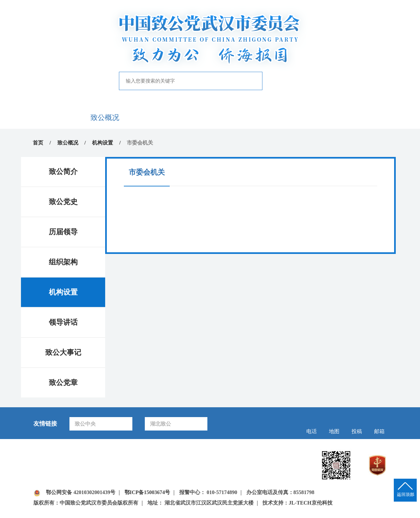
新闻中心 (147, 117)
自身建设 (231, 117)
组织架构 (63, 262)
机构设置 (103, 143)
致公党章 (63, 383)
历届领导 (63, 232)
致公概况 (105, 117)
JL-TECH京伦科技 (310, 503)
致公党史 (63, 202)
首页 (63, 117)
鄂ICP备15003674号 (147, 492)
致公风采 (315, 117)
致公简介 (63, 172)
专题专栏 (273, 117)
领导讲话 (63, 322)
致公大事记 (63, 352)
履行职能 (189, 117)
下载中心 (357, 117)
